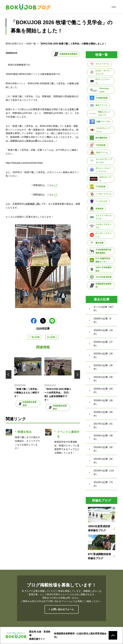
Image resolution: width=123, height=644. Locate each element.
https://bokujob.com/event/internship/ (24, 163)
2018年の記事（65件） (103, 414)
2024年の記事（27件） (103, 344)
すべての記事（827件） (103, 309)
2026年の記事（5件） (102, 320)
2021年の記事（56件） (103, 379)
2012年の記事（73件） (103, 484)
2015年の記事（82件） (103, 449)
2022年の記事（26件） (103, 367)
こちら (52, 186)
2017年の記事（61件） (103, 426)
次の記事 (51, 337)
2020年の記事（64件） (103, 391)
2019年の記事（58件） (103, 402)
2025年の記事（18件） (103, 332)
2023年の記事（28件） (103, 355)
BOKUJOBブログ (15, 44)
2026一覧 (31, 44)
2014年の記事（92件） (103, 461)
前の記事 (36, 337)
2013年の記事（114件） (104, 472)
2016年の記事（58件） (103, 437)
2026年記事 (43, 328)
